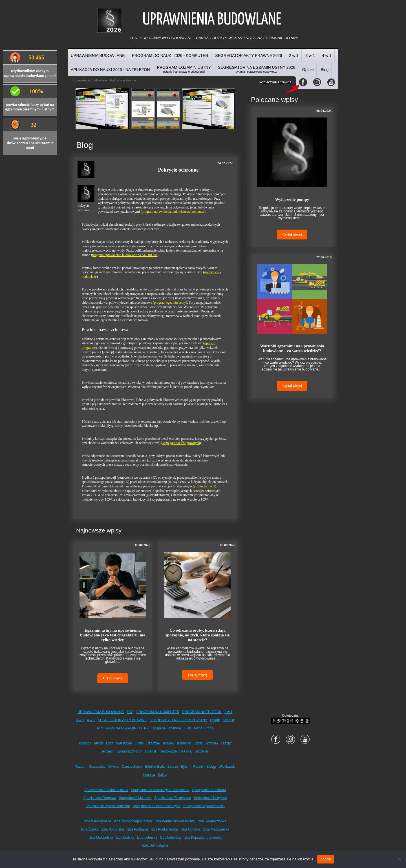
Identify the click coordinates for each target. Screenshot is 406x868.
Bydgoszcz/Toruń (129, 751)
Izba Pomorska (112, 829)
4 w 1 (327, 56)
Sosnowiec (97, 767)
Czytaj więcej (113, 678)
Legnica (149, 775)
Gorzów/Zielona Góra (176, 751)
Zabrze (173, 767)
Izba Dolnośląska (155, 845)
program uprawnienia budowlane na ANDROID (125, 255)
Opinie (308, 70)
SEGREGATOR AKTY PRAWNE (122, 720)
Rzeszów (154, 743)
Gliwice (114, 767)
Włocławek (227, 767)
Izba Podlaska (137, 829)
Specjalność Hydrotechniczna (108, 806)
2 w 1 (294, 56)
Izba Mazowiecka (216, 829)
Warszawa (124, 743)
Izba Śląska (90, 829)
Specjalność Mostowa (135, 798)
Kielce (99, 743)
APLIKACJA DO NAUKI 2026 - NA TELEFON (110, 70)
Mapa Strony (204, 728)
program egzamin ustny (170, 303)
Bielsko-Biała (155, 767)
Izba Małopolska (101, 838)
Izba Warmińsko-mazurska (175, 821)
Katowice (184, 743)
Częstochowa (132, 767)
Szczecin (201, 751)
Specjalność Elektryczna (173, 798)
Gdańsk (151, 751)
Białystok (84, 743)
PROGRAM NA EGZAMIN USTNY (123, 728)
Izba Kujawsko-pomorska (202, 838)
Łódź (110, 743)
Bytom (186, 767)
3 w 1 (310, 56)
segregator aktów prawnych (181, 443)
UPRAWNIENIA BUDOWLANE (98, 56)
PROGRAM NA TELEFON (202, 712)
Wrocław (212, 743)
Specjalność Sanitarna (209, 790)
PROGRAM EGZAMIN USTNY (184, 69)
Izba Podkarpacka (164, 829)
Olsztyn (227, 743)
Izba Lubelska (170, 838)
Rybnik (198, 767)
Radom (81, 767)
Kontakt (229, 720)
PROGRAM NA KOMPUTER (158, 712)
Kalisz (162, 775)
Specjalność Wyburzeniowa (204, 806)
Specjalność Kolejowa (210, 798)
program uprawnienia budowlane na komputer (173, 212)
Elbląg (211, 767)
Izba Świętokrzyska (212, 821)
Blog (325, 70)
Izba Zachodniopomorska (133, 821)
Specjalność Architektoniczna (106, 790)
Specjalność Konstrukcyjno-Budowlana (160, 790)
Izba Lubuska (147, 838)
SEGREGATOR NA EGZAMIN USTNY (178, 720)
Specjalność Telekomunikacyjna (157, 806)
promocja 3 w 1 (205, 486)
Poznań (108, 751)
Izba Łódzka (125, 838)
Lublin (139, 743)
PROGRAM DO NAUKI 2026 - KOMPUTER (170, 56)
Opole (198, 743)
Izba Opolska (191, 829)
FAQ (130, 712)
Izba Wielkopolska (97, 821)
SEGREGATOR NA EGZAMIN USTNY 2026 (257, 69)
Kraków (169, 743)
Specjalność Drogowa (100, 798)
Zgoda (325, 859)
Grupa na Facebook (167, 728)
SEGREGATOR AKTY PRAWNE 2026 (249, 56)
